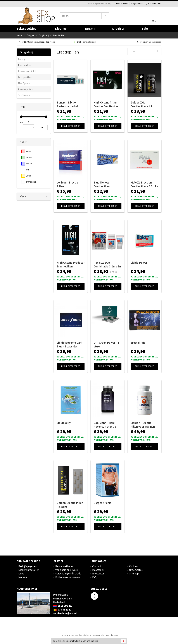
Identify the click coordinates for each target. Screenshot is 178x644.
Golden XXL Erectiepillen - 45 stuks (141, 104)
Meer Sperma (24, 83)
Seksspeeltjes (27, 29)
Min (21, 122)
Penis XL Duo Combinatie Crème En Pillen (107, 265)
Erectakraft (138, 343)
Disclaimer (87, 635)
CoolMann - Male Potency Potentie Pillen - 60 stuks (105, 425)
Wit (27, 170)
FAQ (94, 577)
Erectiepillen (25, 65)
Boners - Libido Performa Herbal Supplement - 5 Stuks (70, 104)
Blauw (29, 164)
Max (35, 128)
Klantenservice (121, 4)
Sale (145, 29)
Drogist (118, 29)
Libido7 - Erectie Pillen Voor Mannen (143, 425)
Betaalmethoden (65, 566)
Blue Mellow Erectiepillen (102, 184)
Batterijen (23, 59)
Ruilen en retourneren (67, 577)
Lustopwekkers (25, 77)
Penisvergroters (25, 89)
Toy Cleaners (24, 95)
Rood (28, 151)
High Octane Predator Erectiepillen (71, 264)
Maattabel (98, 570)
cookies (94, 641)
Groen (29, 158)
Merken (23, 577)
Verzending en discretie (68, 574)
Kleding (61, 29)
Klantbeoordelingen (110, 635)
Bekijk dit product (71, 126)
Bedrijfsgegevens (28, 566)
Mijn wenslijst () (154, 4)
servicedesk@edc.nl (65, 613)
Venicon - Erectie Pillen (67, 184)
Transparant (32, 182)
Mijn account (137, 4)
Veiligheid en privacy (67, 570)
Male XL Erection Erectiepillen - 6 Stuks (144, 184)
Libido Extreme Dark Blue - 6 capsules (70, 345)
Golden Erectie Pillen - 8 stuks (70, 505)
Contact (97, 566)
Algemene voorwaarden (72, 635)
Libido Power (139, 263)
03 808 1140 (62, 610)
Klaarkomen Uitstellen (28, 71)
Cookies (133, 566)
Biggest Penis (102, 503)
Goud (28, 176)
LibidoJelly (64, 423)
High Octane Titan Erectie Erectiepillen (106, 104)
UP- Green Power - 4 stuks (106, 345)
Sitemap (134, 574)
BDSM (90, 29)
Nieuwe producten (29, 570)
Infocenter (98, 574)
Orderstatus (136, 570)
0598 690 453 (63, 606)
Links (21, 574)
